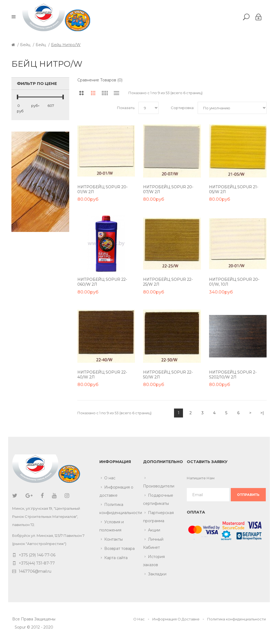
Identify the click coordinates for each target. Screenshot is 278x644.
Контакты (113, 539)
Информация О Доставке (176, 619)
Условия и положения (112, 526)
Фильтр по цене (37, 83)
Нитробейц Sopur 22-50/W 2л (168, 375)
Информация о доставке (116, 491)
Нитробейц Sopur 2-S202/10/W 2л (233, 375)
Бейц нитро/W (66, 45)
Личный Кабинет (153, 543)
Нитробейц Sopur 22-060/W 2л (102, 282)
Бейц (25, 45)
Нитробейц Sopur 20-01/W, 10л (234, 282)
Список (117, 93)
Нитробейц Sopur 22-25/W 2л (168, 282)
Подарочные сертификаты (158, 499)
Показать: (126, 108)
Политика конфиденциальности (117, 509)
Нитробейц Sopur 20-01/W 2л (102, 189)
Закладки (157, 574)
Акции (154, 530)
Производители (159, 486)
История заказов (154, 561)
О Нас (139, 619)
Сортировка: (183, 108)
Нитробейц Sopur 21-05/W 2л (234, 189)
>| (262, 413)
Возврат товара (119, 549)
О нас (110, 478)
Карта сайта (116, 558)
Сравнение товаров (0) (100, 80)
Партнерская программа (158, 517)
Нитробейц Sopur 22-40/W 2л (102, 375)
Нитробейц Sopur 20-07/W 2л (168, 189)
